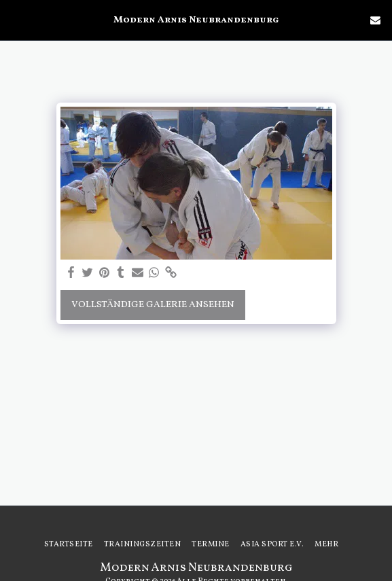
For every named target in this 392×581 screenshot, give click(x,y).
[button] (15, 20)
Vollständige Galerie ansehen (153, 305)
